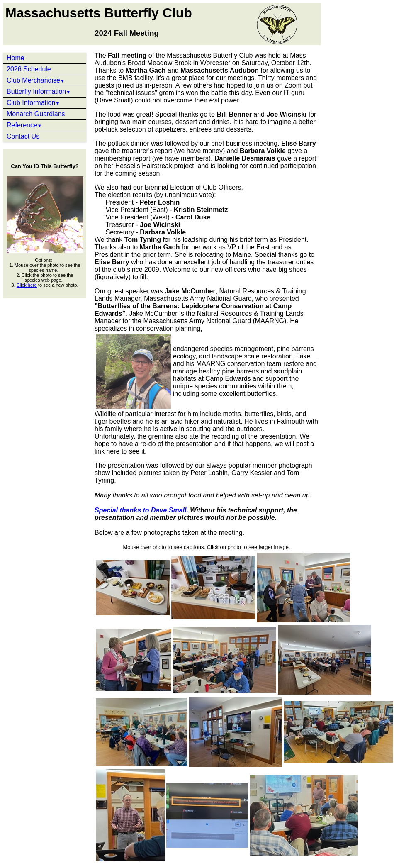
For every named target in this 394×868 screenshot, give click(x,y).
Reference (24, 125)
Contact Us (23, 136)
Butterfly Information (39, 91)
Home (16, 58)
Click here (27, 285)
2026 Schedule (29, 69)
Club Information (33, 103)
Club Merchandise (36, 80)
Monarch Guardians (36, 114)
